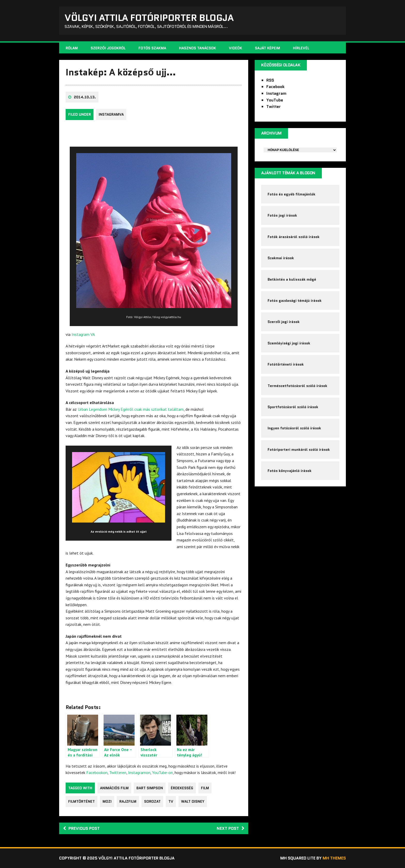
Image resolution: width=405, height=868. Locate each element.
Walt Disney (193, 801)
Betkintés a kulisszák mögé (292, 279)
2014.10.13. (85, 97)
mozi (107, 801)
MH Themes (334, 858)
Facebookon (97, 772)
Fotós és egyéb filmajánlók (291, 194)
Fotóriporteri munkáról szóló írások (299, 449)
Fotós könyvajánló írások (290, 471)
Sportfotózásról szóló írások (293, 407)
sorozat (152, 801)
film (205, 788)
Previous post (81, 828)
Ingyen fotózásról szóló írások (294, 428)
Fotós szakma (152, 48)
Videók (235, 48)
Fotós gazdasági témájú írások (295, 301)
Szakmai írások (281, 258)
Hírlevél (301, 48)
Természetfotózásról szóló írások (297, 386)
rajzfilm (128, 801)
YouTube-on (162, 772)
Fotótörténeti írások (286, 364)
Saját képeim (267, 48)
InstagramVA (111, 114)
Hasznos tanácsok (197, 48)
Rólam (72, 48)
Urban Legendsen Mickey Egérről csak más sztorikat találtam (131, 409)
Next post (231, 828)
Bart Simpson (150, 788)
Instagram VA (83, 334)
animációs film (114, 788)
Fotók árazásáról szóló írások (294, 237)
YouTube (275, 100)
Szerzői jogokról (108, 48)
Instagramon (139, 772)
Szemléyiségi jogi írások (289, 343)
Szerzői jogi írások (284, 322)
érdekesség (182, 788)
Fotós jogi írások (282, 215)
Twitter (274, 106)
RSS (270, 80)
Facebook (275, 87)
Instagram (276, 93)
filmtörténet (81, 801)
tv (171, 801)
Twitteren (118, 772)
